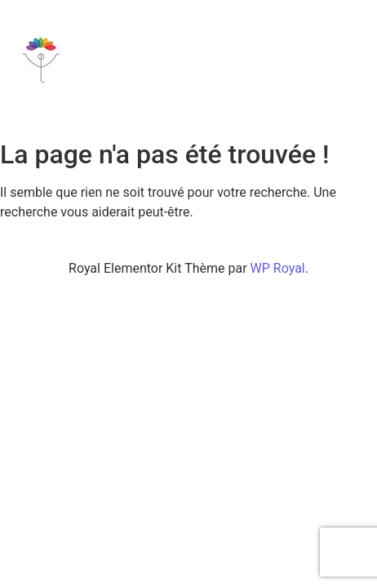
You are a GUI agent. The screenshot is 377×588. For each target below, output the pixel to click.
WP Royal (278, 268)
